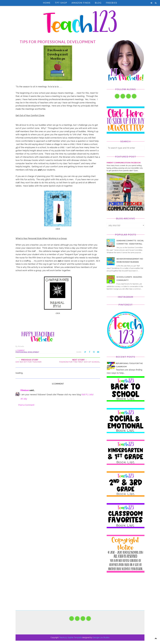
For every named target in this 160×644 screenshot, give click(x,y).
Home (47, 3)
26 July (24, 399)
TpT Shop (61, 3)
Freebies (111, 3)
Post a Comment (26, 405)
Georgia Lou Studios (101, 637)
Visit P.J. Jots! (87, 395)
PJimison (25, 390)
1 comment (20, 350)
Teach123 (63, 637)
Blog (98, 3)
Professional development (27, 352)
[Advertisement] (126, 595)
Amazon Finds (81, 3)
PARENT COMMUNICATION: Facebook (124, 163)
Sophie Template (75, 637)
